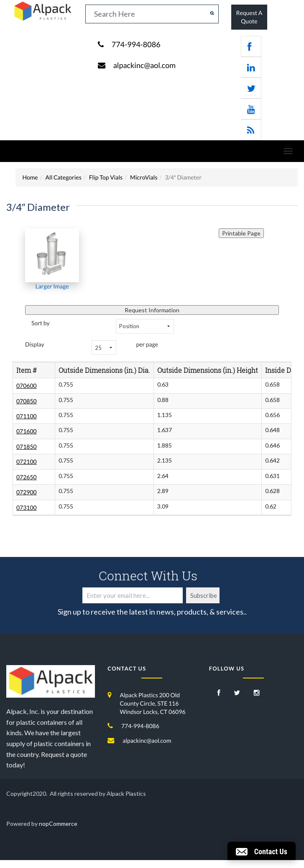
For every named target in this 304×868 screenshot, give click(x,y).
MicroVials (144, 177)
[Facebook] (219, 693)
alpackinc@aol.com (144, 65)
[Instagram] (257, 693)
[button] (262, 851)
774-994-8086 (136, 44)
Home (30, 177)
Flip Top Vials (106, 177)
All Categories (64, 177)
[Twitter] (237, 693)
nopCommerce (58, 824)
